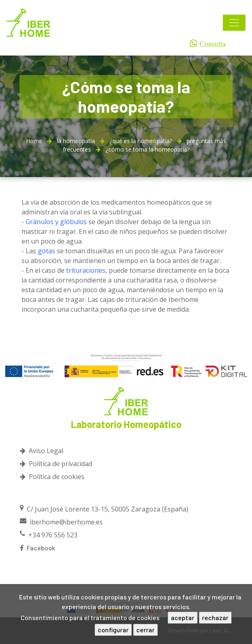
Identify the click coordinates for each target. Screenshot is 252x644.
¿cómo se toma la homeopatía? (148, 149)
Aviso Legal (42, 451)
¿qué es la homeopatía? (141, 141)
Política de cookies (52, 477)
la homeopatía (76, 141)
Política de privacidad (56, 464)
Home (34, 141)
